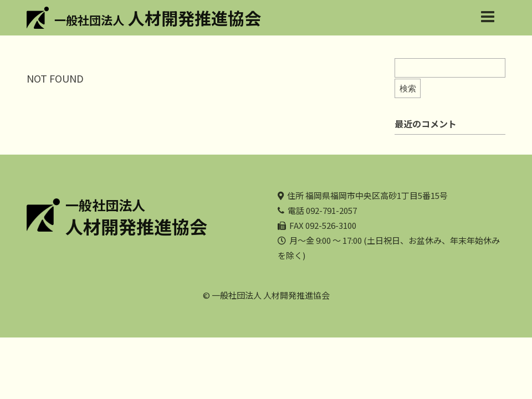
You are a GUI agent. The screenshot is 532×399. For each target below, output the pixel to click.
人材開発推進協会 (158, 18)
